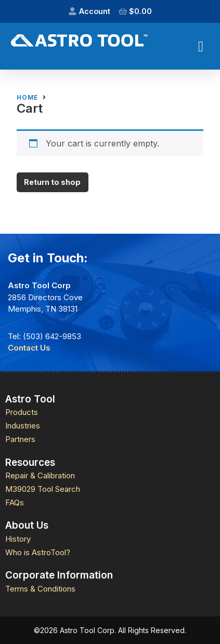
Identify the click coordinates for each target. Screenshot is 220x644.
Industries (23, 426)
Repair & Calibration (40, 475)
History (18, 539)
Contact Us (29, 348)
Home (27, 98)
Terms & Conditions (40, 589)
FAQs (15, 502)
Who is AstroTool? (38, 552)
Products (22, 412)
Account (95, 11)
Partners (20, 439)
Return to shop (52, 182)
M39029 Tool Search (43, 489)
